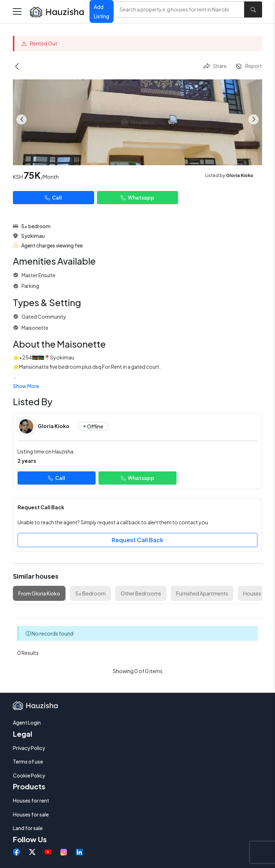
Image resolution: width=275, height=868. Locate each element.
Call (53, 197)
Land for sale (28, 828)
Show (26, 386)
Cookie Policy (29, 775)
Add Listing (102, 12)
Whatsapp (137, 197)
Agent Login (27, 722)
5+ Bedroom (90, 593)
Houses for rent (31, 800)
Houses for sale (31, 814)
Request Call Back (137, 540)
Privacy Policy (29, 748)
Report (249, 66)
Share (215, 66)
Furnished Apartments (202, 593)
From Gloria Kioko (39, 593)
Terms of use (28, 761)
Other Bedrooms (141, 593)
